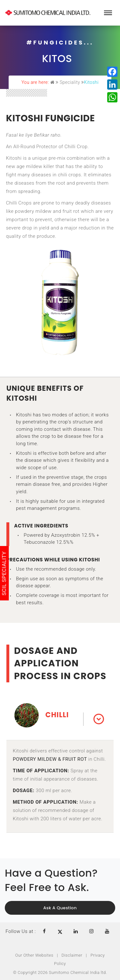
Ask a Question (60, 908)
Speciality (70, 82)
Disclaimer (72, 955)
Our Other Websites (34, 955)
